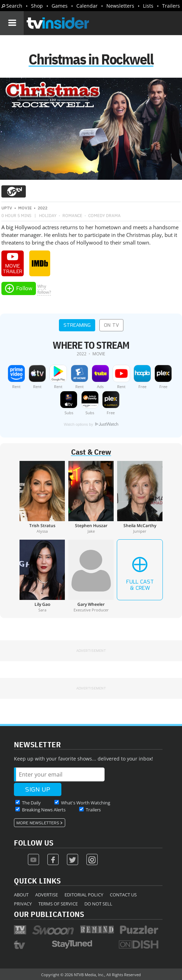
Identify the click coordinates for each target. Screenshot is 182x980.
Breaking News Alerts (44, 810)
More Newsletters (38, 823)
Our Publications (49, 914)
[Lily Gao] (42, 576)
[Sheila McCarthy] (140, 497)
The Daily (31, 803)
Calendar (87, 6)
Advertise (47, 895)
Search (14, 6)
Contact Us (123, 895)
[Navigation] (12, 23)
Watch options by (91, 424)
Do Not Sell (98, 904)
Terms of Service (58, 904)
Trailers (171, 6)
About (21, 895)
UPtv (7, 208)
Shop (37, 6)
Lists (148, 6)
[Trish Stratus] (42, 497)
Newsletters (120, 6)
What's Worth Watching (86, 803)
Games (60, 6)
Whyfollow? (44, 289)
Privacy (23, 904)
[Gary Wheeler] (91, 576)
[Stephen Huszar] (91, 497)
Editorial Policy (84, 895)
